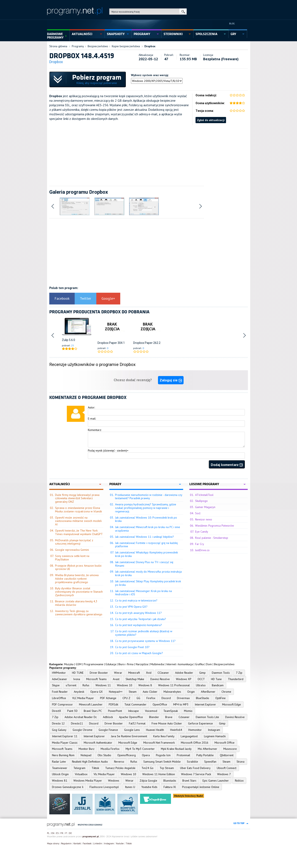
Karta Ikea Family (164, 736)
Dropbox (150, 46)
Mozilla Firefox (110, 749)
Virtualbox (81, 774)
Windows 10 (125, 685)
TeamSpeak (171, 711)
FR (62, 833)
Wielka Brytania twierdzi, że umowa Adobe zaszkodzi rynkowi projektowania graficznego (77, 579)
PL (48, 833)
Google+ (108, 298)
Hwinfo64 (176, 730)
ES (57, 833)
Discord (166, 698)
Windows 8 (145, 685)
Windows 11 (103, 685)
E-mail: (92, 419)
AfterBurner (208, 692)
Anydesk (79, 692)
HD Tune (216, 679)
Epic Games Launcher (216, 781)
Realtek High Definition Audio (90, 762)
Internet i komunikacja (180, 664)
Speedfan (210, 762)
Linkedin (98, 843)
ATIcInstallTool (204, 495)
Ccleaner (184, 717)
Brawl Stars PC (93, 711)
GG (138, 698)
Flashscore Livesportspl (104, 787)
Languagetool (189, 736)
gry (233, 34)
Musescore (230, 749)
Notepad (86, 755)
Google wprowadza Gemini (72, 550)
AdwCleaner (60, 679)
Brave (169, 717)
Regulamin (66, 843)
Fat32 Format (137, 723)
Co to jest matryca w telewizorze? (136, 600)
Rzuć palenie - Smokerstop (212, 538)
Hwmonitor (195, 730)
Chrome (226, 692)
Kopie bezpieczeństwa (126, 46)
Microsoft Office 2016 (195, 743)
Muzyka (69, 664)
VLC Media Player (83, 698)
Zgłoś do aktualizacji (211, 120)
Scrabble (192, 762)
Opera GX (97, 692)
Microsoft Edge (232, 704)
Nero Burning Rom (63, 755)
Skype (56, 685)
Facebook (62, 298)
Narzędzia (142, 664)
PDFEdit (113, 704)
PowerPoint (115, 711)
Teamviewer (60, 768)
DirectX (57, 711)
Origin (191, 692)
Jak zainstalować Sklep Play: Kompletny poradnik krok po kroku (148, 583)
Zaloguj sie (171, 380)
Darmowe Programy (55, 36)
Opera (146, 755)
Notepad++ (116, 692)
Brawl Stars (189, 781)
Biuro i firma (126, 664)
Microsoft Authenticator (98, 743)
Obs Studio (104, 755)
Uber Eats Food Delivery (195, 768)
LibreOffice (59, 698)
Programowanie (94, 664)
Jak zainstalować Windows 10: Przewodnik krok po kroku (146, 519)
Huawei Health (155, 730)
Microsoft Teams (96, 679)
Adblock (108, 717)
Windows (114, 781)
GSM (79, 664)
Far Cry (200, 544)
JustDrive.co (202, 550)
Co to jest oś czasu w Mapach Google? (139, 653)
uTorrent (71, 685)
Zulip (65, 340)
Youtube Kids (149, 787)
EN (53, 833)
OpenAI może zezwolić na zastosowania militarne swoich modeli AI (78, 521)
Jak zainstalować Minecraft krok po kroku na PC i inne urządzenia (148, 529)
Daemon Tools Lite (207, 717)
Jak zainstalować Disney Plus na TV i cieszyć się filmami (144, 564)
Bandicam (218, 685)
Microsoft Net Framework (159, 743)
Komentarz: (95, 430)
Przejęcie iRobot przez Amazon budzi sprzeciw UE (78, 567)
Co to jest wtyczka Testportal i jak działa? (141, 619)
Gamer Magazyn (205, 507)
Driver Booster (99, 673)
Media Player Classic (65, 743)
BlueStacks (203, 698)
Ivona (77, 679)
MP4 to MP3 (181, 704)
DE (70, 833)
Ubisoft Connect (227, 768)
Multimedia (157, 664)
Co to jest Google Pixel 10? (132, 647)
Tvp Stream (167, 768)
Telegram (79, 768)
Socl (198, 513)
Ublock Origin (60, 774)
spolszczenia (206, 34)
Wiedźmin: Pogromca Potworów (214, 526)
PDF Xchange (108, 698)
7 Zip (239, 673)
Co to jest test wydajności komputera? (138, 625)
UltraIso (201, 685)
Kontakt (77, 843)
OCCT (201, 679)
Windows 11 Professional (174, 685)
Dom (209, 664)
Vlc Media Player (104, 774)
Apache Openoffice (131, 717)
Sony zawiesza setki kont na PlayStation (72, 558)
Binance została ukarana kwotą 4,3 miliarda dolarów (76, 603)
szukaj (183, 12)
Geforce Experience (200, 723)
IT (66, 833)
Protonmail (183, 755)
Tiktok (95, 768)
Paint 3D (72, 711)
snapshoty (116, 34)
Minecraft (134, 673)
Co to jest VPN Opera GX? (131, 607)
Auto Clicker (150, 692)
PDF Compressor (62, 704)
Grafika (199, 664)
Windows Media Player (88, 781)
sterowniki (173, 34)
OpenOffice (160, 704)
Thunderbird (236, 679)
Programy (78, 46)
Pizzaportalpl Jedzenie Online (201, 787)
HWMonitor (59, 673)
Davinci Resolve (160, 679)
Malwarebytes (172, 692)
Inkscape (133, 711)
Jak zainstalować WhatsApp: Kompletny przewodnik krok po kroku (146, 554)
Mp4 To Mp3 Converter (140, 749)
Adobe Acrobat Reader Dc (81, 717)
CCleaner (163, 673)
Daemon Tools (221, 673)
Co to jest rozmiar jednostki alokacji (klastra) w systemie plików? (144, 633)
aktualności (82, 34)
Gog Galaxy (59, 730)
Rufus (86, 685)
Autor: (91, 407)
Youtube (120, 843)
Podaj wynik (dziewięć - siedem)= (108, 451)
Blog (232, 24)
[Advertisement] (149, 154)
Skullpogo (201, 501)
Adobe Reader (184, 673)
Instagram (214, 730)
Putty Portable (205, 755)
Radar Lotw (59, 762)
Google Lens (132, 730)
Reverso (119, 762)
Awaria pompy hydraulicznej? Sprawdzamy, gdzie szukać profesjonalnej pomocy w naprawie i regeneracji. (146, 508)
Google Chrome (82, 730)
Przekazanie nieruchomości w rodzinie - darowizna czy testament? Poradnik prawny (149, 497)
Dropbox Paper (107, 343)
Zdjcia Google (148, 781)
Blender (154, 717)
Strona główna (58, 46)
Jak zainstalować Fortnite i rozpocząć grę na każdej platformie (146, 545)
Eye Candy (202, 532)
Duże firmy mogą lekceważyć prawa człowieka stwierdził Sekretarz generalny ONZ (77, 498)
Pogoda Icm (163, 755)
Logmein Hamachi (215, 736)
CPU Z (126, 698)
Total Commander (135, 704)
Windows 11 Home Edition (159, 774)
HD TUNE (78, 673)
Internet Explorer (205, 704)
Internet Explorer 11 (65, 736)
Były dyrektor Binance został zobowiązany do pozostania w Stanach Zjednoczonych (79, 592)
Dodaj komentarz (227, 465)
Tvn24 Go (147, 768)
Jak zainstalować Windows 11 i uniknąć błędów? (144, 537)
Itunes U (130, 787)
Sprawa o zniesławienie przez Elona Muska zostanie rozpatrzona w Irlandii (78, 510)
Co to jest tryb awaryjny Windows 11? (138, 613)
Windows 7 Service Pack (196, 774)
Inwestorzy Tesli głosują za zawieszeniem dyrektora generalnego (79, 613)
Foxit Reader (60, 692)
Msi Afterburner (207, 749)
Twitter (85, 298)
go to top (239, 823)
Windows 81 (60, 781)
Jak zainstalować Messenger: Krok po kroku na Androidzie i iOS (143, 593)
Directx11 (77, 723)
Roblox (239, 781)
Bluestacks (170, 781)
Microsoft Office (225, 743)
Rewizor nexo (204, 519)
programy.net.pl (91, 836)
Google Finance (108, 730)
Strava (240, 762)
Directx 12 (58, 723)
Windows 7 (224, 774)
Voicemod (151, 711)
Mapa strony (53, 843)
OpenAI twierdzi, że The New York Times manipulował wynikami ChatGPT (79, 532)
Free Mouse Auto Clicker (167, 723)
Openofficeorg (127, 755)
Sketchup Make (135, 679)
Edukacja (111, 664)
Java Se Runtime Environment (129, 736)
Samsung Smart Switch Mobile (162, 762)
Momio (188, 711)
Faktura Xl (170, 787)
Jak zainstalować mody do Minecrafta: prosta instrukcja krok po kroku (148, 573)
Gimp (202, 673)
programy (142, 34)
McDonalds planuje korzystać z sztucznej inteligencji (74, 542)
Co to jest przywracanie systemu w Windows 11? (145, 641)
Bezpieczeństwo (98, 46)
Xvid (149, 673)
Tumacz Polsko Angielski (120, 768)
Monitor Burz (87, 749)
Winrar (118, 673)
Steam (133, 692)
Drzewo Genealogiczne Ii (68, 787)
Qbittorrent (227, 755)
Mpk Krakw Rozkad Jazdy (176, 749)
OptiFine (220, 698)
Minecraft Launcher (91, 704)
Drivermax (183, 698)
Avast (116, 679)
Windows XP (184, 679)
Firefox (151, 698)
